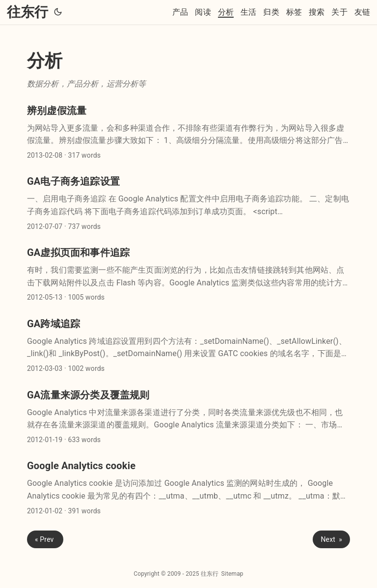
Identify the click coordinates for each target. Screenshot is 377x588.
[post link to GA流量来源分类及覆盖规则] (188, 417)
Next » (331, 539)
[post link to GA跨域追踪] (188, 346)
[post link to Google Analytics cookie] (188, 488)
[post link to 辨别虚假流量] (188, 133)
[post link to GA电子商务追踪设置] (188, 204)
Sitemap (232, 574)
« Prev (45, 539)
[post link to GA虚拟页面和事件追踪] (188, 275)
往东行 (27, 12)
